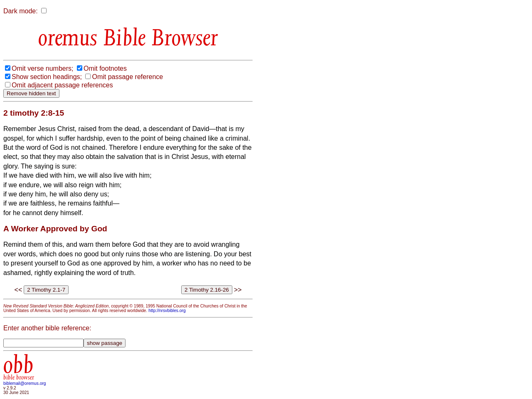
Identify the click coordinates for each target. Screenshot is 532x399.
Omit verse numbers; (42, 68)
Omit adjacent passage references (62, 85)
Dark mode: (21, 11)
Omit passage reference (127, 77)
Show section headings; (47, 77)
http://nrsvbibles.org (167, 311)
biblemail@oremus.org (25, 383)
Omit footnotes (105, 68)
